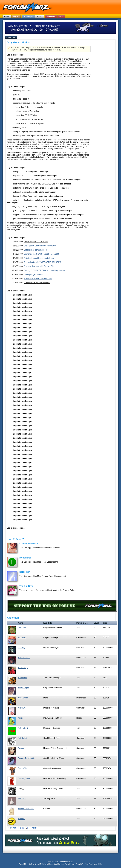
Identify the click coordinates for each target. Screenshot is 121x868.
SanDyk (21, 819)
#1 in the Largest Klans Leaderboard (39, 258)
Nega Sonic (23, 698)
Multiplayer (44, 864)
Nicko (20, 718)
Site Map (88, 864)
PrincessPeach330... (27, 758)
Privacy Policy (75, 864)
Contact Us (53, 864)
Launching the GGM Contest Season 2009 (41, 254)
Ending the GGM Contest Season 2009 (40, 246)
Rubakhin (22, 798)
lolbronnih (22, 637)
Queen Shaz (23, 768)
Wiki (83, 864)
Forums (61, 864)
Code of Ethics (34, 864)
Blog (26, 864)
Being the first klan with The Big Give (39, 266)
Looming (22, 648)
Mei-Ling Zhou (24, 658)
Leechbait (22, 627)
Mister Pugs (23, 668)
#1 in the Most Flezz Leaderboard (38, 279)
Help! (100, 864)
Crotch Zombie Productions (63, 861)
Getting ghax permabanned (35, 250)
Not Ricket (22, 738)
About (21, 864)
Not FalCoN (23, 728)
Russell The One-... (26, 809)
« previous (13, 828)
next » (35, 828)
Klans (67, 864)
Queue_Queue (24, 778)
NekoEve (22, 708)
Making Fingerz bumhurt (34, 274)
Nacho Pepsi (23, 688)
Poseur (21, 748)
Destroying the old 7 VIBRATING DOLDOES (42, 262)
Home (95, 864)
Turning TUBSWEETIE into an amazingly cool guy (45, 270)
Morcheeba (23, 678)
